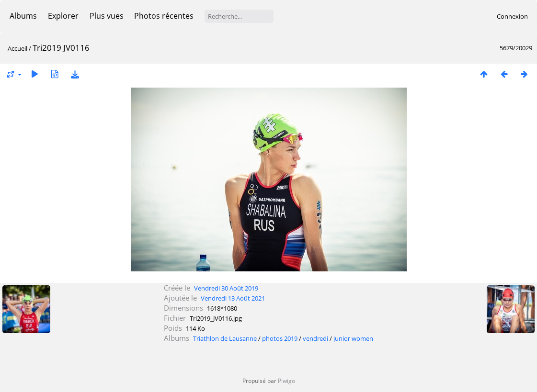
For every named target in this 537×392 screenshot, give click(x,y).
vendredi (315, 338)
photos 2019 (280, 338)
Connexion (512, 16)
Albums (23, 16)
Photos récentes (164, 16)
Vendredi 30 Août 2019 (226, 288)
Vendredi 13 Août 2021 (233, 298)
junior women (353, 338)
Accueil (17, 48)
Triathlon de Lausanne (225, 338)
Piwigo (286, 381)
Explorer (63, 16)
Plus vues (107, 16)
